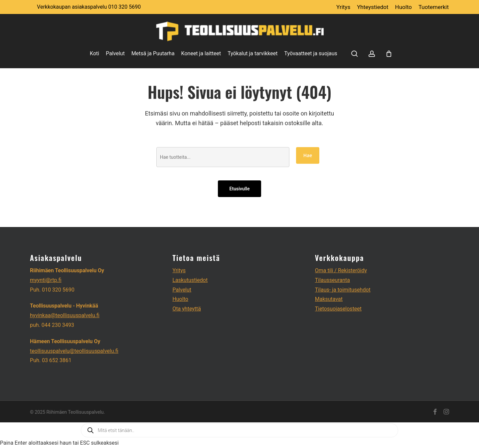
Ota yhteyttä (187, 309)
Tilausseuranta (332, 280)
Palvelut (182, 290)
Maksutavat (329, 299)
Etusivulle (240, 189)
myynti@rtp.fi (46, 280)
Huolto (180, 299)
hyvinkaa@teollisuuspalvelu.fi (65, 315)
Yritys (179, 270)
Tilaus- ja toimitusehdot (343, 290)
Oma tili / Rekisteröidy (341, 270)
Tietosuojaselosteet (338, 309)
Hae (308, 155)
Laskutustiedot (190, 280)
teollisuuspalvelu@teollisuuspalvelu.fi (74, 351)
